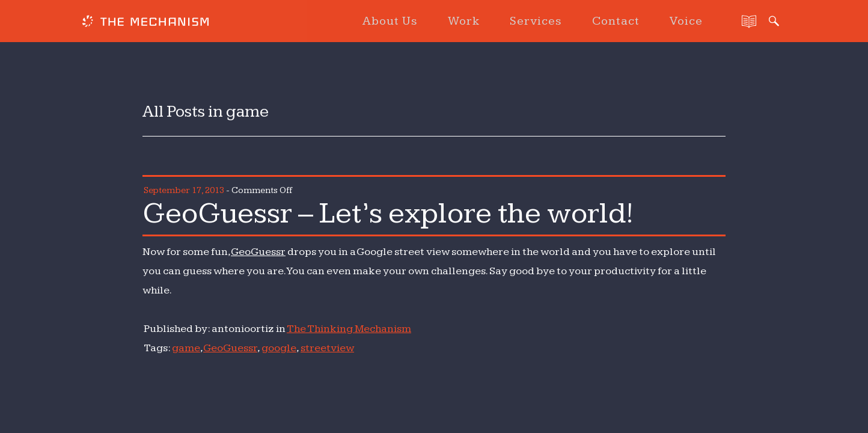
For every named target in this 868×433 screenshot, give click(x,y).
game (186, 348)
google (279, 348)
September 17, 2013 (184, 190)
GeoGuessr (258, 252)
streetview (327, 348)
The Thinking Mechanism (349, 329)
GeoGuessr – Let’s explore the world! (388, 213)
